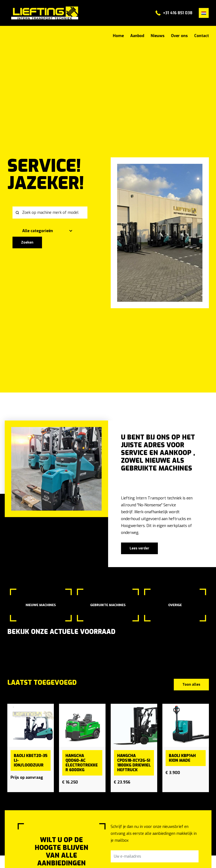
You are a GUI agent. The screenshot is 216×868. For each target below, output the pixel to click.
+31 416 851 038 (178, 13)
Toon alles (191, 684)
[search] (56, 222)
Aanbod (137, 36)
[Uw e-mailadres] (155, 856)
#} (39, 13)
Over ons (179, 36)
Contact (202, 36)
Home (118, 36)
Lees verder (139, 548)
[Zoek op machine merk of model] (50, 213)
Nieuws (158, 36)
